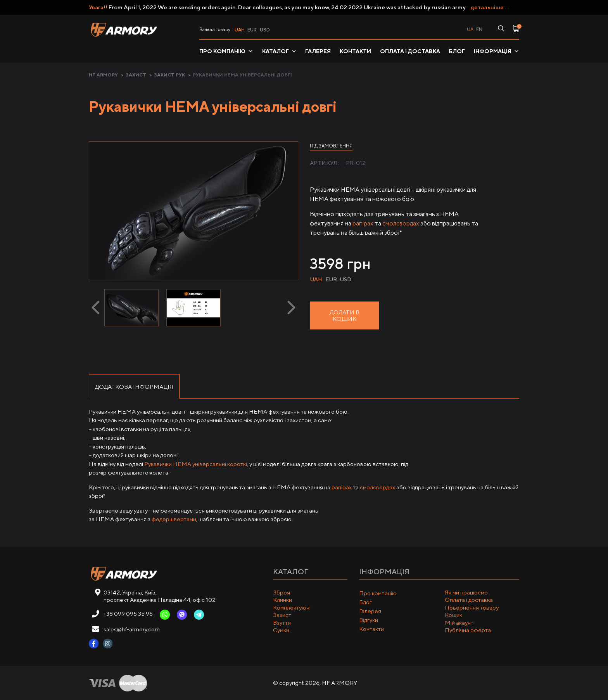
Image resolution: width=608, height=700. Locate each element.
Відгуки (369, 620)
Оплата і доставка (410, 51)
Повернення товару (472, 607)
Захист (136, 75)
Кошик (453, 615)
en (479, 29)
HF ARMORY (103, 75)
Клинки (282, 600)
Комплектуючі (292, 607)
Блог (457, 51)
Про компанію (226, 51)
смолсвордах (401, 223)
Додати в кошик (345, 315)
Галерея (318, 51)
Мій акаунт (459, 623)
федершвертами (174, 519)
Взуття (282, 623)
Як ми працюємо (466, 592)
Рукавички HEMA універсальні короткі (196, 464)
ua (470, 29)
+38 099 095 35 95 (128, 614)
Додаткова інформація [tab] (134, 387)
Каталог (279, 51)
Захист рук (169, 75)
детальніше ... (490, 7)
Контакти (355, 51)
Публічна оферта (468, 630)
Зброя (282, 592)
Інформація (497, 51)
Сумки (281, 630)
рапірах (363, 223)
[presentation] (96, 308)
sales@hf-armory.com (132, 629)
